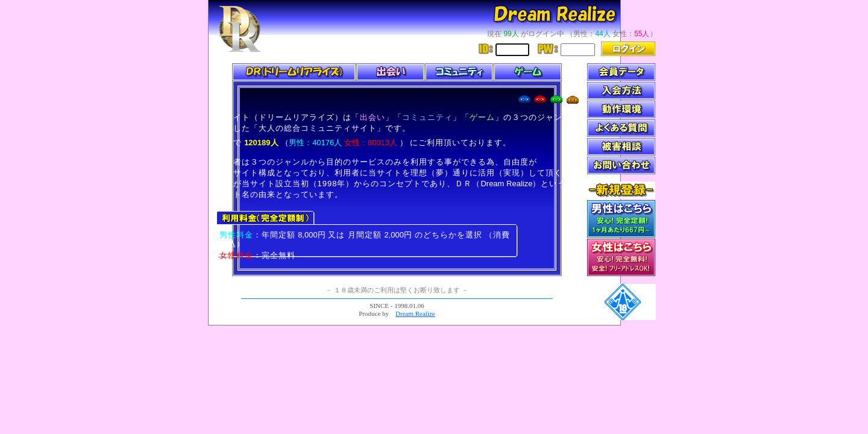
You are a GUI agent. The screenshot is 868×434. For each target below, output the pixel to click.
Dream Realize (506, 184)
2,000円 (398, 235)
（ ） (344, 143)
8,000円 (312, 235)
